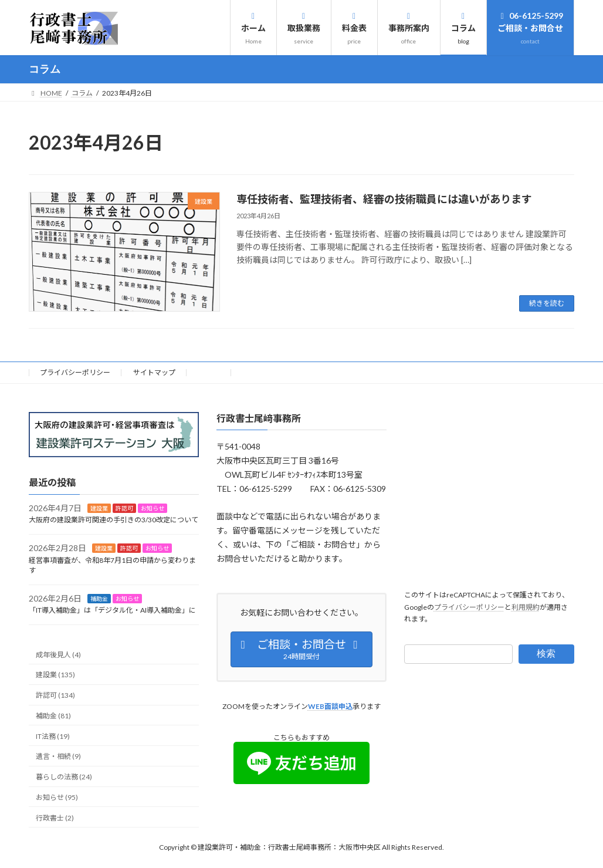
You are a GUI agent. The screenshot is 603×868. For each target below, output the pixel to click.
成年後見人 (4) (58, 655)
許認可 (124, 508)
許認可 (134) (55, 695)
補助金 (99, 599)
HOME (209, 372)
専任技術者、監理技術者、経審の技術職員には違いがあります (384, 199)
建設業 (99, 508)
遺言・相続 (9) (58, 757)
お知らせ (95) (57, 797)
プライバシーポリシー (75, 372)
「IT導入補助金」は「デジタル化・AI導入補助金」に (112, 611)
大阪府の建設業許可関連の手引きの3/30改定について (114, 520)
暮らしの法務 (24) (64, 777)
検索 (546, 653)
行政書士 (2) (55, 818)
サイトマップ (154, 372)
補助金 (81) (53, 716)
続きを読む (547, 303)
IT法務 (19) (53, 736)
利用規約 (526, 607)
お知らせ (153, 508)
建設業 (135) (55, 675)
